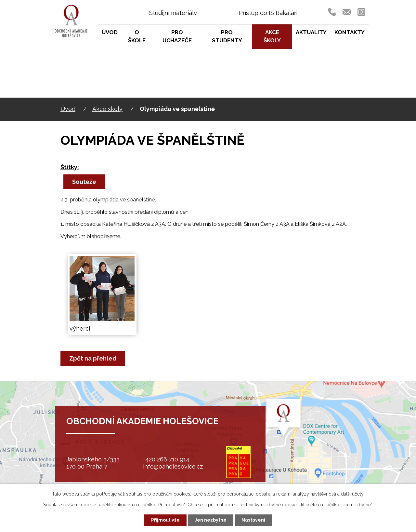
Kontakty (350, 32)
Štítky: (70, 167)
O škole (137, 36)
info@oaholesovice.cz (173, 466)
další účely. (353, 494)
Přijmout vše (165, 520)
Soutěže (84, 182)
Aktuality (311, 32)
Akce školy (107, 109)
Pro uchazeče (177, 36)
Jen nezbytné (211, 520)
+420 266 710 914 (166, 459)
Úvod (68, 109)
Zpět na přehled (93, 358)
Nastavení (253, 520)
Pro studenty (227, 36)
